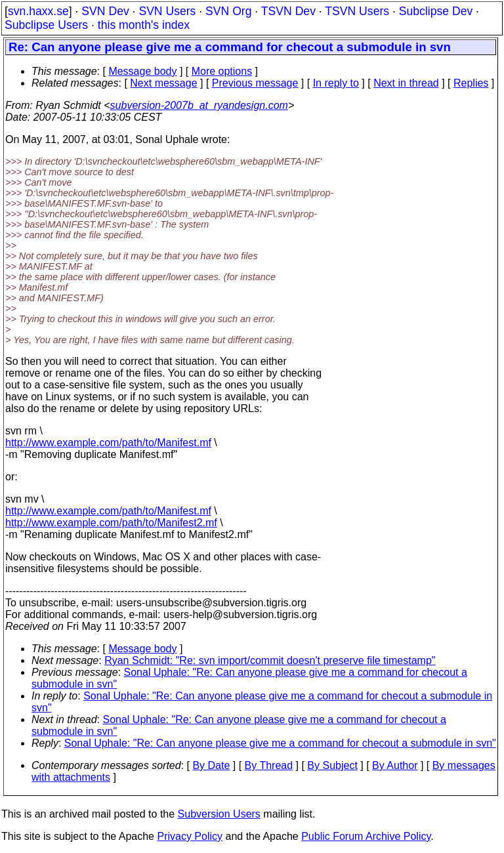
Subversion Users (219, 814)
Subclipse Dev (436, 11)
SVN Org (228, 11)
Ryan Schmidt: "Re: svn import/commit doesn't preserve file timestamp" (270, 660)
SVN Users (167, 11)
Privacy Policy (190, 836)
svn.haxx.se (38, 11)
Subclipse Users (46, 25)
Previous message (255, 83)
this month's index (144, 25)
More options (222, 71)
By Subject (332, 765)
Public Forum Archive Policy (366, 836)
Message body (142, 71)
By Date (211, 765)
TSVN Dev (288, 11)
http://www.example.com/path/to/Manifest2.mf (111, 523)
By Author (395, 765)
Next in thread (406, 83)
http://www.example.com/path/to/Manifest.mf (108, 443)
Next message (163, 83)
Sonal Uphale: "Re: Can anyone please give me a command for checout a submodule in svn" (280, 743)
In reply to (336, 83)
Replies (471, 83)
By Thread (269, 765)
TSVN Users (357, 11)
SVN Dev (105, 11)
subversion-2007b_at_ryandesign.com (199, 105)
